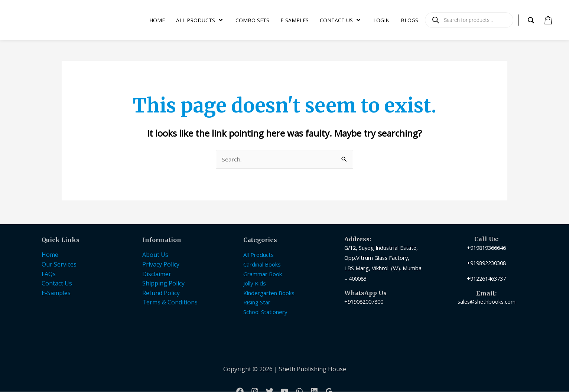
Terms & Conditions (170, 303)
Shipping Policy (163, 284)
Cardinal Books (262, 265)
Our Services (59, 265)
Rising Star (257, 303)
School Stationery (265, 312)
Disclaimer (157, 274)
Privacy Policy (161, 265)
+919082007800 (364, 302)
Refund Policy (161, 293)
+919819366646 (486, 248)
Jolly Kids (255, 284)
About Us (155, 255)
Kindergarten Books (269, 293)
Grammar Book (263, 274)
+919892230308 (486, 263)
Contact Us (57, 284)
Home (50, 255)
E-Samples (56, 293)
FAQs (49, 274)
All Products (259, 255)
